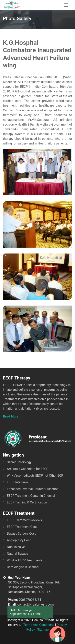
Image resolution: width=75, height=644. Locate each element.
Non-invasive (16, 547)
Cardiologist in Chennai (23, 567)
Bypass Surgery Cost (21, 534)
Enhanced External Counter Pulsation (33, 489)
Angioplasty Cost (19, 540)
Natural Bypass (17, 554)
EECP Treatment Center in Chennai (31, 496)
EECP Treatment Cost (22, 527)
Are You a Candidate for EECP (28, 469)
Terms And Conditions (39, 625)
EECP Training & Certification (27, 502)
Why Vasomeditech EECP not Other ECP (35, 476)
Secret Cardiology (19, 462)
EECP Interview (17, 482)
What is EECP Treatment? (25, 560)
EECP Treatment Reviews (24, 520)
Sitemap (43, 630)
